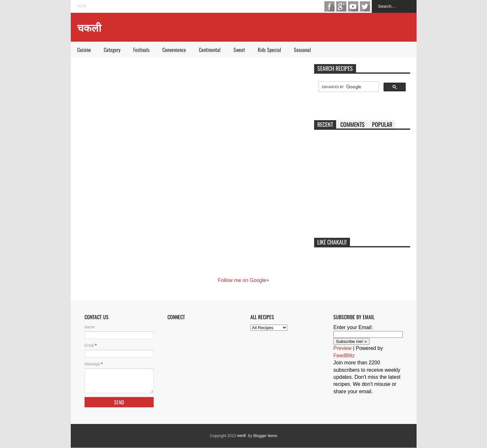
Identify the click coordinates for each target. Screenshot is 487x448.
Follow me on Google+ (243, 280)
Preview (342, 348)
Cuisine (84, 50)
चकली (241, 436)
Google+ (341, 6)
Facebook (329, 6)
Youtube (353, 6)
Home (82, 6)
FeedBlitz (344, 356)
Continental (210, 50)
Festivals (141, 50)
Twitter (365, 6)
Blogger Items (265, 436)
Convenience (174, 50)
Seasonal (302, 50)
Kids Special (269, 50)
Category (112, 50)
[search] (348, 87)
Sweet (239, 50)
